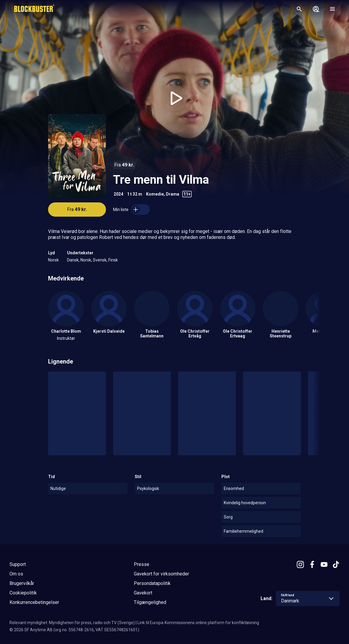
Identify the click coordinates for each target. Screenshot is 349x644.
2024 (118, 194)
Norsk (53, 260)
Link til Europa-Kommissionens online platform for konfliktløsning (198, 623)
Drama (173, 194)
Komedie (155, 194)
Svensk (100, 260)
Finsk (113, 260)
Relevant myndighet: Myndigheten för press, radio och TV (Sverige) (72, 623)
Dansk (73, 260)
